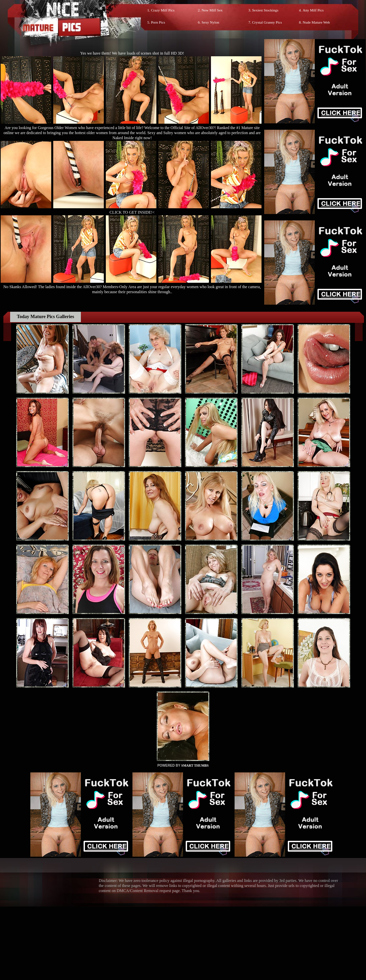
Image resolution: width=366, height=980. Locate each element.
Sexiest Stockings (265, 10)
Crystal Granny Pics (267, 22)
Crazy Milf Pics (163, 10)
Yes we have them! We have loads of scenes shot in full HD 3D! (132, 53)
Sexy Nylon (210, 22)
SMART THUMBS (195, 765)
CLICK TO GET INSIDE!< (132, 212)
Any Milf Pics (313, 10)
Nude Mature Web (316, 22)
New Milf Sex (212, 10)
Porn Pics (158, 22)
